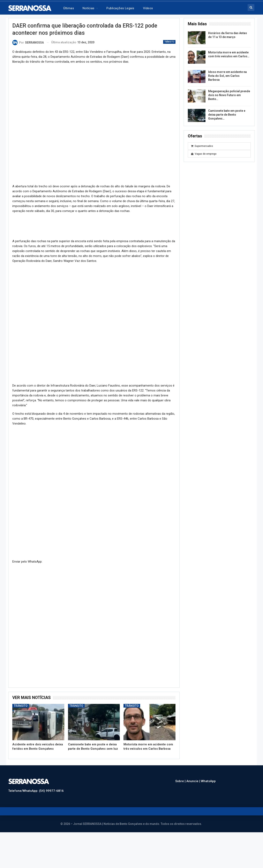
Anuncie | (194, 781)
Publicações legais (120, 8)
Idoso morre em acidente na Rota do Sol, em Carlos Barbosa (227, 76)
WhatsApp (208, 781)
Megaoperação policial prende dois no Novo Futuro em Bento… (229, 95)
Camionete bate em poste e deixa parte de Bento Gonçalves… (227, 115)
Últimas (69, 8)
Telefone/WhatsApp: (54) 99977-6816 (36, 791)
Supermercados (202, 146)
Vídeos (148, 8)
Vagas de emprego (204, 154)
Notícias (89, 8)
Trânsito (169, 42)
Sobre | (181, 781)
